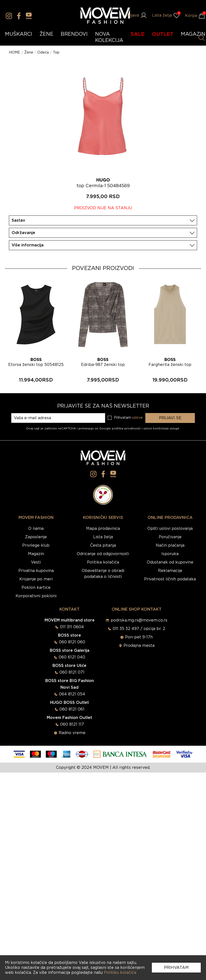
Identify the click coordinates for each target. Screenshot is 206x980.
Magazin (36, 554)
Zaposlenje (36, 537)
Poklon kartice (36, 588)
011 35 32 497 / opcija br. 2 (139, 629)
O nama (36, 529)
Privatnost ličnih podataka (170, 579)
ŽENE (46, 34)
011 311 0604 (72, 627)
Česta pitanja (103, 545)
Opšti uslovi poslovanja (170, 529)
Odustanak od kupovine (170, 562)
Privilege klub (36, 545)
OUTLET (163, 34)
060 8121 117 (72, 724)
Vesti (36, 562)
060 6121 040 (72, 657)
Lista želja (103, 537)
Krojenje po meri (36, 579)
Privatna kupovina (36, 571)
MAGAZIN (193, 34)
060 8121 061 (72, 709)
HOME (14, 53)
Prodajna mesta (139, 646)
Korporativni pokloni (36, 596)
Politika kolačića (103, 562)
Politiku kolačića (120, 973)
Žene (29, 53)
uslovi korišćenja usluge (161, 428)
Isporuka (170, 554)
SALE (138, 34)
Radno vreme (72, 733)
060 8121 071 (72, 672)
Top (56, 53)
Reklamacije (170, 571)
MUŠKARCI (19, 34)
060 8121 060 (72, 642)
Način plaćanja (170, 545)
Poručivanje (170, 537)
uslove (137, 418)
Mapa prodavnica (103, 529)
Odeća (43, 53)
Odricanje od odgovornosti (103, 554)
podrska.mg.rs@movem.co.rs (139, 620)
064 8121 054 (72, 694)
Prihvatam (176, 968)
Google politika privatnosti (120, 428)
